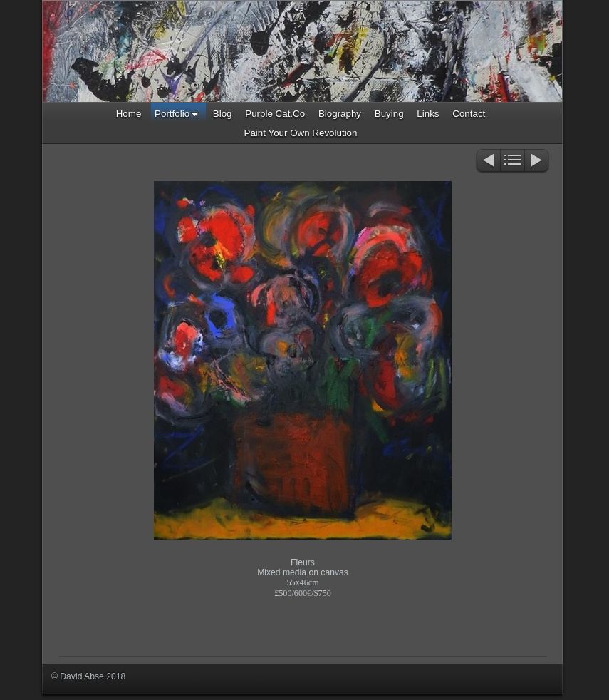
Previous (488, 161)
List (512, 161)
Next (537, 161)
